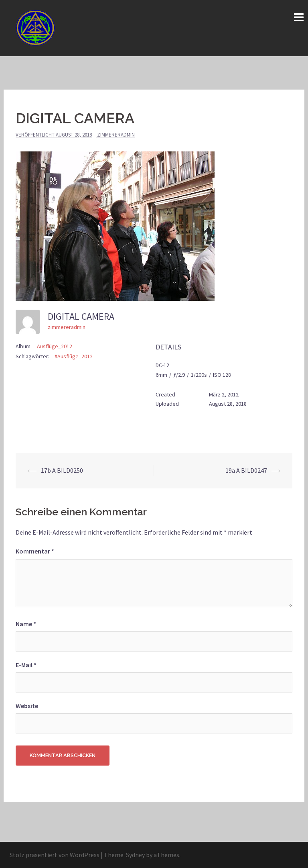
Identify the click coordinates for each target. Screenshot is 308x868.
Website (27, 706)
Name (26, 624)
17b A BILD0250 (62, 470)
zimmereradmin (116, 135)
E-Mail (26, 665)
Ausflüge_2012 (55, 346)
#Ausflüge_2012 (74, 356)
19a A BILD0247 (246, 470)
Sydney (135, 855)
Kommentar (35, 551)
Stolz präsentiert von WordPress (55, 855)
